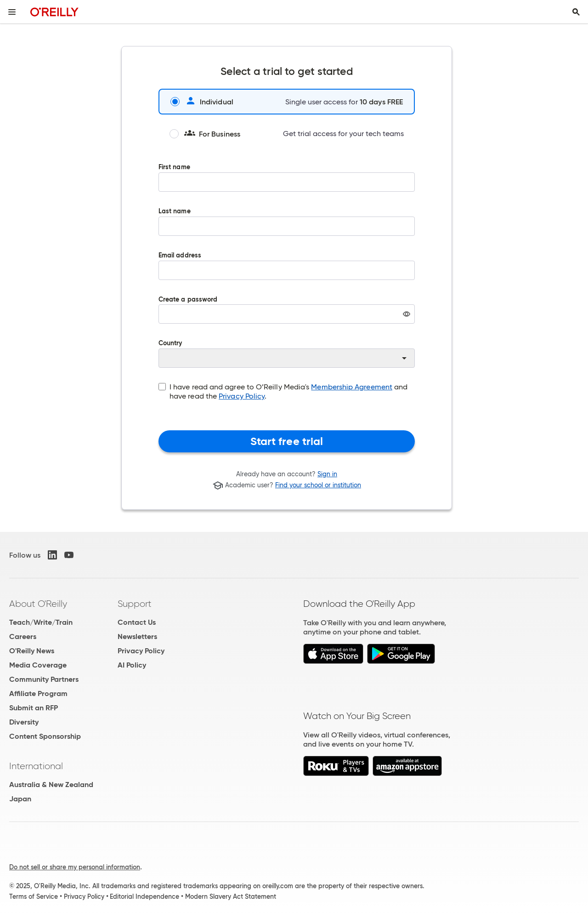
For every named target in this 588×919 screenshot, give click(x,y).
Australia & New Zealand (51, 785)
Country (287, 354)
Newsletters (137, 636)
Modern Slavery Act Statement (231, 896)
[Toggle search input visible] (576, 12)
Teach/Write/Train (41, 622)
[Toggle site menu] (12, 12)
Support (135, 604)
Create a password (287, 317)
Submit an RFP (34, 708)
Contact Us (137, 622)
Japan (20, 799)
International (36, 766)
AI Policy (132, 665)
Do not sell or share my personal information (75, 867)
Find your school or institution (318, 485)
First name (287, 184)
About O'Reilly (38, 604)
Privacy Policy (242, 396)
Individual (202, 102)
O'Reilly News (32, 651)
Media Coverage (38, 665)
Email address (287, 273)
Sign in (327, 474)
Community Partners (44, 679)
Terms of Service (34, 896)
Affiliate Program (38, 694)
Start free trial (287, 441)
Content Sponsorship (45, 736)
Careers (23, 636)
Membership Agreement (352, 387)
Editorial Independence (144, 896)
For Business (205, 134)
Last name (287, 228)
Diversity (24, 722)
